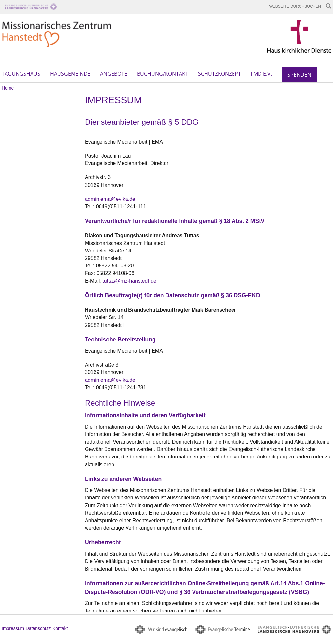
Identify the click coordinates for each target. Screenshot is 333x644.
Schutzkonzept (220, 74)
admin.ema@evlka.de (110, 199)
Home (8, 88)
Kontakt (60, 628)
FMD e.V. (261, 74)
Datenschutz (38, 628)
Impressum (13, 628)
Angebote (114, 74)
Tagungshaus (21, 74)
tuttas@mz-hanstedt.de (129, 281)
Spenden (299, 75)
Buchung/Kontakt (163, 74)
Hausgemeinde (70, 74)
